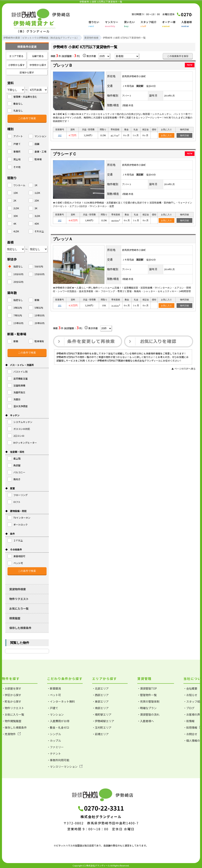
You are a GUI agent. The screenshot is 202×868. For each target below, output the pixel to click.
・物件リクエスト (13, 708)
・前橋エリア (100, 734)
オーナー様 (169, 24)
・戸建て (53, 708)
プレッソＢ (63, 65)
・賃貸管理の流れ (148, 714)
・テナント (54, 754)
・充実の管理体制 (148, 701)
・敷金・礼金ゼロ (58, 727)
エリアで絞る (16, 56)
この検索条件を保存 (178, 56)
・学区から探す (12, 695)
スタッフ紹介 (148, 24)
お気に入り (166, 135)
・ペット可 (54, 695)
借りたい (94, 24)
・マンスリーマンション (65, 767)
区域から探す (27, 72)
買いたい (129, 24)
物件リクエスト (19, 599)
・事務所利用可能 (58, 760)
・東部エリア (100, 701)
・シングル (54, 734)
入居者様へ (188, 24)
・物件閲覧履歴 (12, 721)
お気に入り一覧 (19, 608)
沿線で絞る (38, 56)
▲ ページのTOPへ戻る (184, 369)
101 (60, 306)
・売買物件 (11, 734)
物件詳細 (184, 135)
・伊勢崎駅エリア (103, 721)
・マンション (55, 714)
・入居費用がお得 (58, 721)
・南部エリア (100, 708)
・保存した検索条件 (14, 727)
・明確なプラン (147, 708)
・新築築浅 (54, 688)
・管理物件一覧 (147, 695)
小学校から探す (16, 65)
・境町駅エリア (102, 714)
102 (60, 135)
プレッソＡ (63, 239)
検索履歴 (15, 618)
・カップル (54, 741)
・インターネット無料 (61, 701)
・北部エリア (100, 688)
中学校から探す (38, 65)
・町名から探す (12, 701)
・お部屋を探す (12, 688)
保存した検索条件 (20, 628)
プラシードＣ (65, 154)
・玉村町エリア (102, 727)
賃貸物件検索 (18, 589)
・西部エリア (100, 695)
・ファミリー (55, 747)
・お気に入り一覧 (13, 714)
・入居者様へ (146, 721)
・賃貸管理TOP (147, 688)
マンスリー (112, 24)
